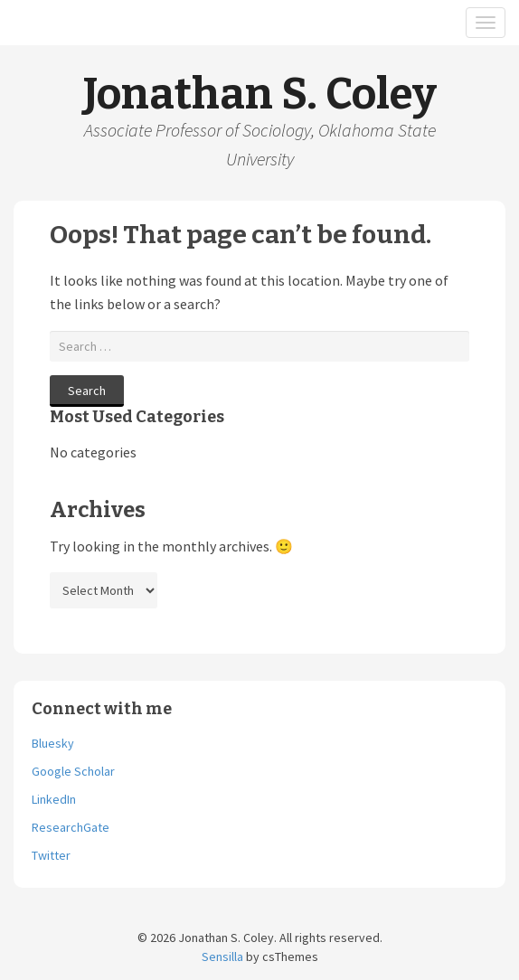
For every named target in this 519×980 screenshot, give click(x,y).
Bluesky (53, 743)
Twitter (51, 855)
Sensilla (222, 956)
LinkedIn (54, 799)
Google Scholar (73, 771)
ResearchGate (71, 827)
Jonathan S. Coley (260, 94)
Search (87, 391)
